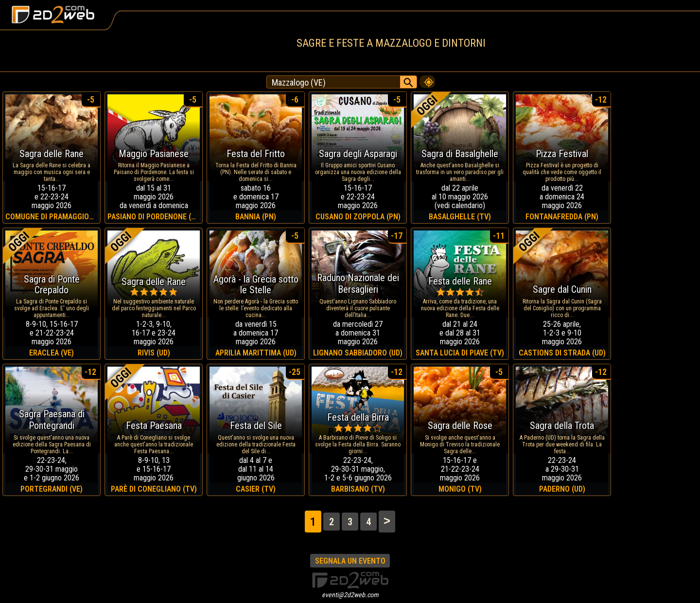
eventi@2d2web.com (350, 595)
